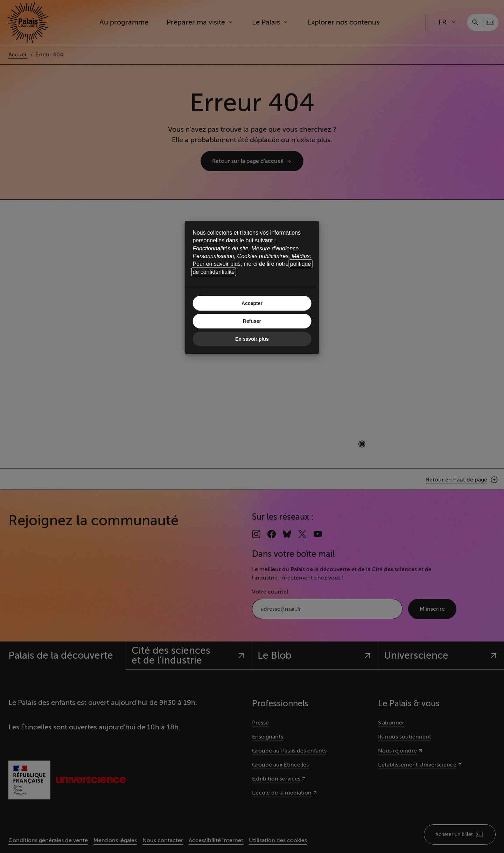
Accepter (252, 303)
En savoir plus (252, 339)
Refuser (252, 321)
